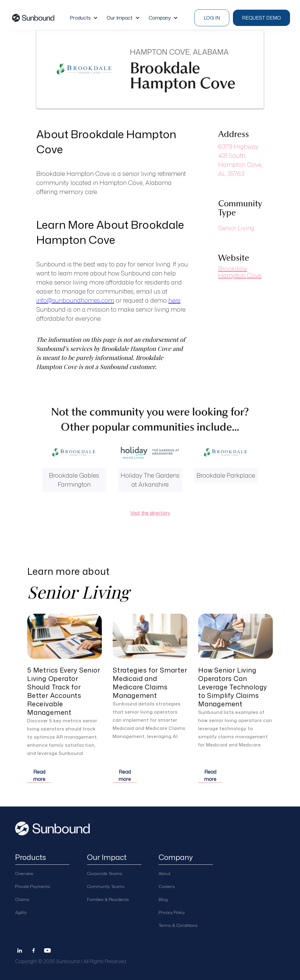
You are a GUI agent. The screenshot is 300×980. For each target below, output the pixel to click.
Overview (24, 873)
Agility (21, 912)
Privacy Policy (172, 912)
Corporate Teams (105, 873)
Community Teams (106, 886)
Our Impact (120, 18)
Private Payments (33, 886)
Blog (163, 899)
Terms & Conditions (178, 925)
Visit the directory (150, 513)
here (174, 300)
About (165, 873)
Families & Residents (108, 899)
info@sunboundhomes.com (75, 300)
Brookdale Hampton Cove (240, 272)
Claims (22, 899)
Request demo (261, 18)
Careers (167, 886)
